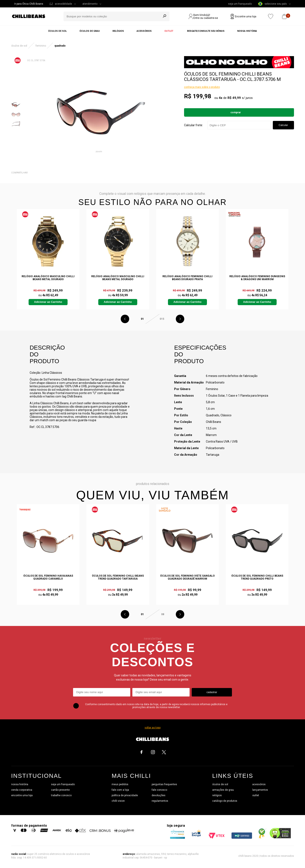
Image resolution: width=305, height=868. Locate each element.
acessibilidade (63, 4)
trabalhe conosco (61, 795)
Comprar (236, 112)
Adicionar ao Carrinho (48, 302)
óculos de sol (220, 784)
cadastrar (212, 692)
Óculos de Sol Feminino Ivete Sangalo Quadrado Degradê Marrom (187, 577)
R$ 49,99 (234, 98)
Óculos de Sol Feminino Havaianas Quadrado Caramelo (48, 577)
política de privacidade (125, 795)
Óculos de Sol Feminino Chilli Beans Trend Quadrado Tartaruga (118, 577)
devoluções (159, 795)
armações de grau (223, 790)
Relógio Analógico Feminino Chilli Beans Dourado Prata (187, 278)
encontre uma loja (22, 795)
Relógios (118, 31)
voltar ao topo (153, 728)
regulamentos (160, 801)
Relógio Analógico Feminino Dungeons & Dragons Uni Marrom (257, 278)
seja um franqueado (240, 4)
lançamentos (260, 790)
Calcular (283, 125)
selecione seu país (272, 4)
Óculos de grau (90, 31)
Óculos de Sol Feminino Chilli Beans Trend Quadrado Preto (257, 577)
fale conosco (159, 790)
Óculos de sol (57, 31)
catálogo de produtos (225, 801)
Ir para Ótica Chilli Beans (29, 4)
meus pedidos (120, 784)
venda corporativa (22, 790)
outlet (256, 795)
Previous (125, 319)
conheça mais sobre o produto (202, 87)
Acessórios (144, 31)
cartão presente (60, 790)
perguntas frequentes (164, 784)
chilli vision (118, 801)
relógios (217, 795)
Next (180, 319)
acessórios (259, 784)
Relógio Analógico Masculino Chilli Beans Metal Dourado (48, 278)
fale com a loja (120, 790)
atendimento (90, 4)
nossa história (20, 784)
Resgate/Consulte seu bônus (206, 31)
